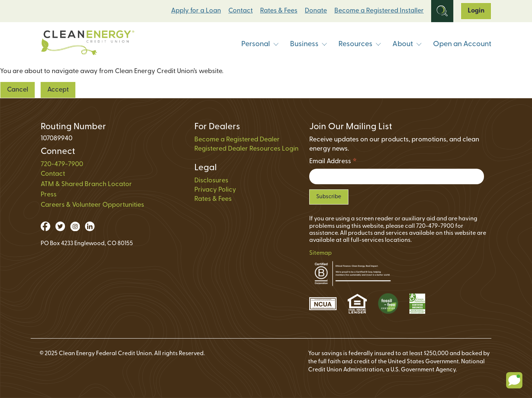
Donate (316, 11)
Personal (260, 44)
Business (309, 44)
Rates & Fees (279, 11)
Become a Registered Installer (379, 11)
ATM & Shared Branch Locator (86, 184)
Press (49, 195)
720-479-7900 (62, 164)
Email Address (333, 163)
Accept (58, 90)
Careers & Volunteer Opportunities (92, 205)
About (407, 44)
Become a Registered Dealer (237, 140)
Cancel (18, 90)
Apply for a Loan (196, 11)
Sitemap (320, 253)
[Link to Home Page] (88, 44)
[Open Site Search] (442, 11)
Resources (360, 44)
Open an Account (462, 44)
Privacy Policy (215, 190)
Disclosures (211, 181)
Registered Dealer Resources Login (246, 149)
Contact (241, 11)
